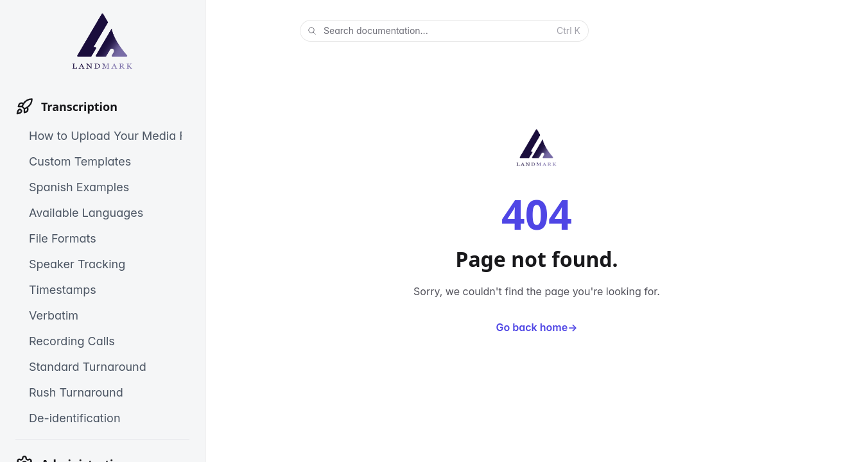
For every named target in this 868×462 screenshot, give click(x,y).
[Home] (102, 41)
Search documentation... (443, 31)
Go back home (537, 327)
